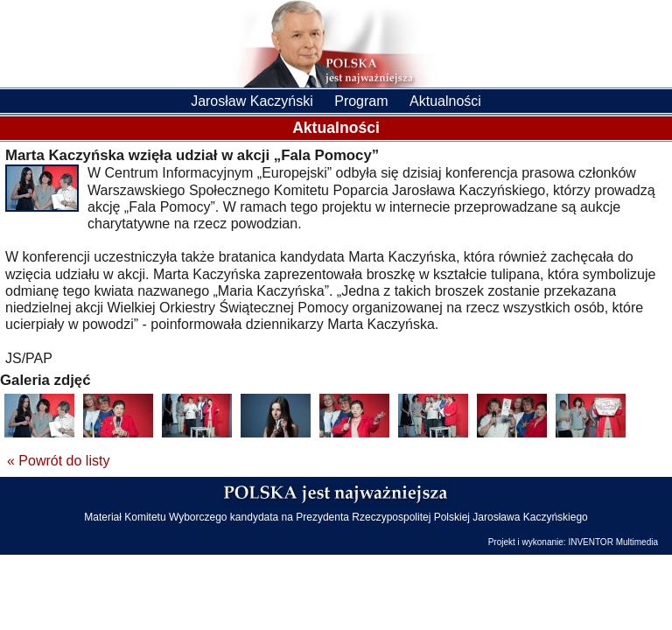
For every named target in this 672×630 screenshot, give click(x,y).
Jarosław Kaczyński (252, 101)
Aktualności (445, 101)
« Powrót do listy (58, 461)
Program (361, 101)
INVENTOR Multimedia (613, 542)
